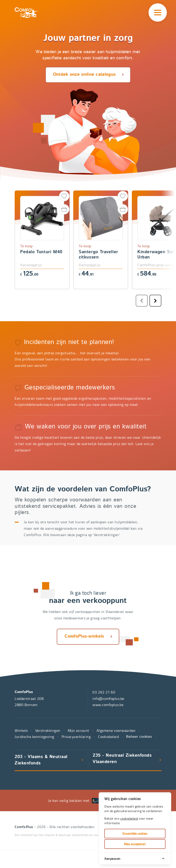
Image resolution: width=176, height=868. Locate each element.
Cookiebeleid (108, 737)
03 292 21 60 (104, 692)
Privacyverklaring (76, 737)
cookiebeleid (129, 818)
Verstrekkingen (48, 730)
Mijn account (79, 730)
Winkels (21, 730)
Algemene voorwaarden (116, 730)
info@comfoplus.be (108, 699)
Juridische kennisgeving (34, 737)
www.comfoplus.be (108, 705)
